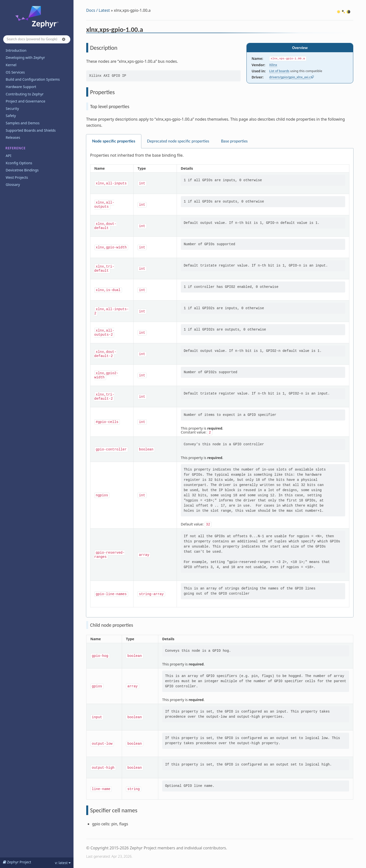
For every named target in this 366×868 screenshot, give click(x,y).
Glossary (13, 185)
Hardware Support (21, 87)
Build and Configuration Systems (33, 79)
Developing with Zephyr (25, 57)
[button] (64, 39)
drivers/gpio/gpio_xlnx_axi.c (290, 77)
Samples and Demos (23, 123)
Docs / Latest (98, 10)
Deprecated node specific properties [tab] (178, 141)
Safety (11, 116)
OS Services (15, 72)
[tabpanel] (220, 383)
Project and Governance (25, 101)
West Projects (17, 177)
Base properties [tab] (234, 141)
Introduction (16, 50)
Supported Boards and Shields (31, 130)
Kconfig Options (19, 163)
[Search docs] (37, 39)
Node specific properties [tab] (114, 141)
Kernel (11, 65)
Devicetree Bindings (22, 170)
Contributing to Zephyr (25, 94)
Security (12, 108)
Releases (13, 137)
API (8, 156)
